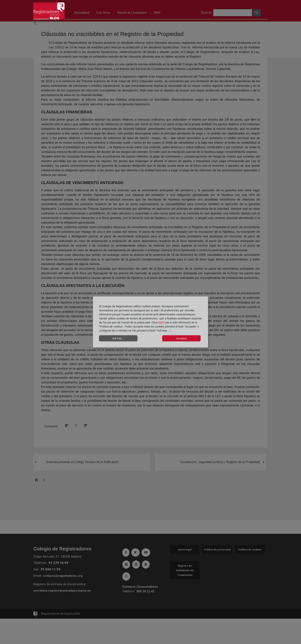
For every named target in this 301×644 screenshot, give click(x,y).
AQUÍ (162, 322)
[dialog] (150, 322)
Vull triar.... (118, 338)
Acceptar (181, 338)
